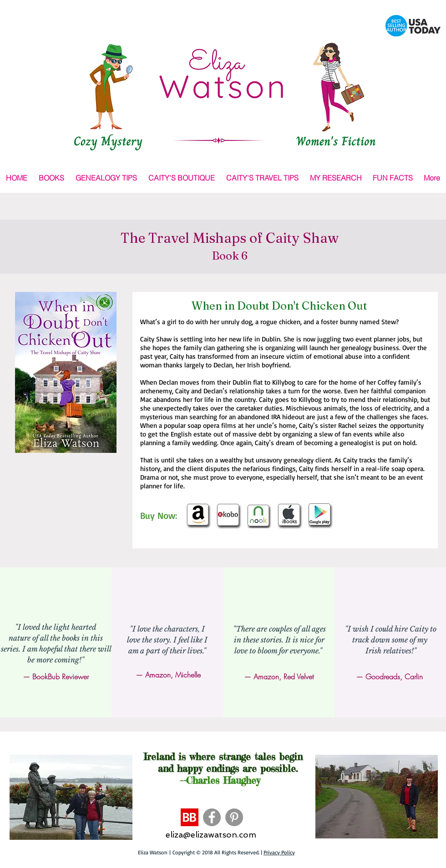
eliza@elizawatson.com (211, 835)
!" (82, 660)
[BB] (190, 817)
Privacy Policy (279, 852)
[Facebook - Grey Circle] (212, 817)
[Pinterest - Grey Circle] (234, 817)
